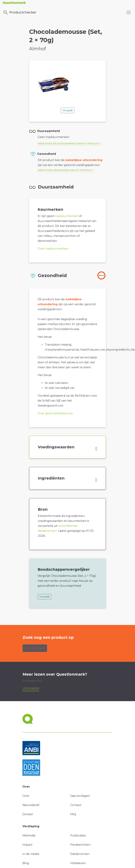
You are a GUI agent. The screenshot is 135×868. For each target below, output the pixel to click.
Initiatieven (78, 863)
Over (26, 796)
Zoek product (35, 648)
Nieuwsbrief (31, 805)
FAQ (73, 814)
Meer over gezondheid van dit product (65, 170)
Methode (29, 835)
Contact (76, 805)
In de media (31, 854)
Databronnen (80, 854)
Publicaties (78, 835)
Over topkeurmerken (53, 249)
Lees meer (31, 689)
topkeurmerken (67, 216)
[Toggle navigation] (129, 12)
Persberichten (80, 845)
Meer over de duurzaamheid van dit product (69, 144)
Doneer (28, 814)
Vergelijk (68, 110)
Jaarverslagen (80, 796)
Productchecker (20, 13)
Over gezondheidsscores (55, 413)
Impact (27, 845)
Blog (26, 863)
